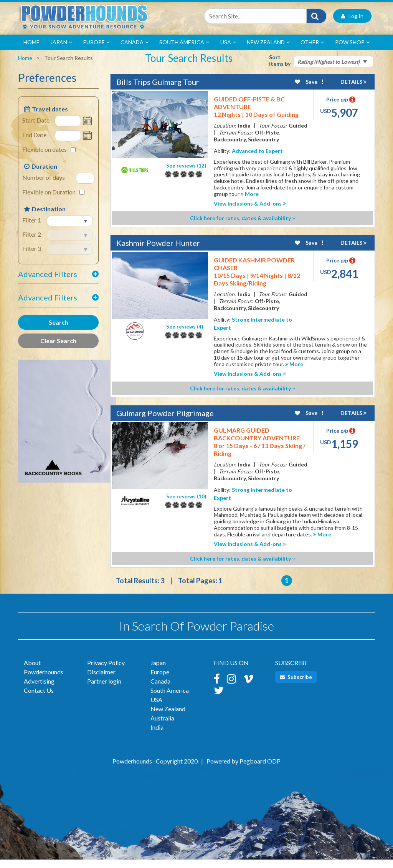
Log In (352, 24)
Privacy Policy (106, 671)
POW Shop (352, 51)
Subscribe (296, 685)
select (48, 236)
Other (312, 51)
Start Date (36, 129)
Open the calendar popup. (88, 129)
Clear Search (58, 349)
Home (31, 51)
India (157, 736)
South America (184, 51)
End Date (34, 143)
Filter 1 (32, 228)
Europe (97, 51)
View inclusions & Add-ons (250, 212)
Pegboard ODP (260, 769)
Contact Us (39, 699)
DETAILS (353, 90)
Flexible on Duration (49, 200)
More (250, 202)
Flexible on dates (45, 158)
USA (228, 51)
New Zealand (268, 51)
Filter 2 (32, 243)
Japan (61, 51)
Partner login (104, 690)
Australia (162, 726)
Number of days (44, 186)
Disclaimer (101, 680)
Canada (135, 51)
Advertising (39, 690)
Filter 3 (32, 257)
